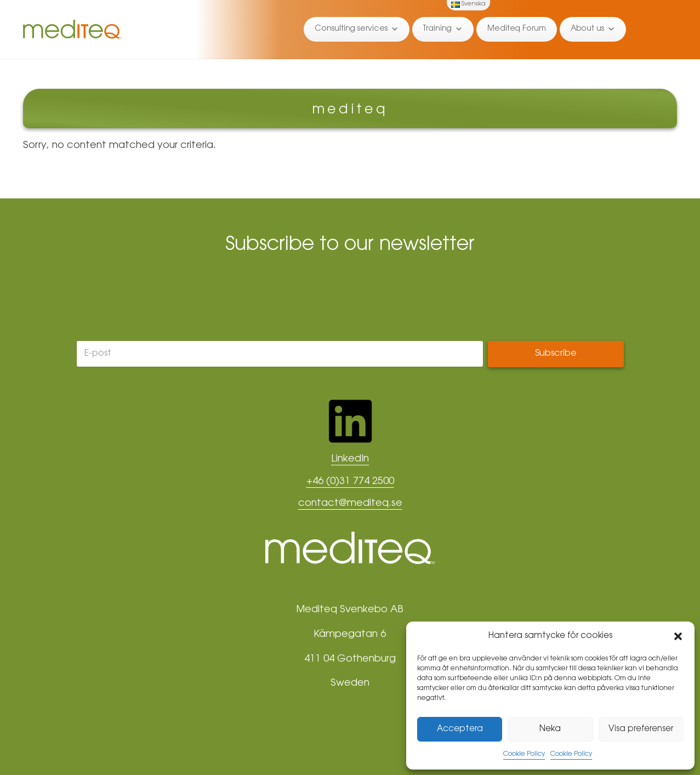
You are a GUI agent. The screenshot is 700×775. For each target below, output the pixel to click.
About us (593, 29)
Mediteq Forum (517, 29)
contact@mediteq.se (350, 504)
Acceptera (460, 729)
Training (443, 29)
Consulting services (357, 29)
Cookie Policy (524, 754)
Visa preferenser (641, 729)
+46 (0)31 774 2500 (350, 482)
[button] (678, 636)
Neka (550, 729)
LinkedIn (350, 459)
